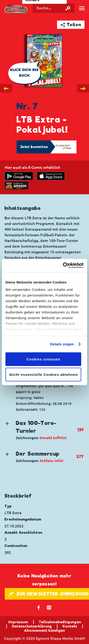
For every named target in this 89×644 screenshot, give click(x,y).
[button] (40, 430)
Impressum (18, 622)
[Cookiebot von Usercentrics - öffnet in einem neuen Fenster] (63, 266)
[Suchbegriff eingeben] (54, 8)
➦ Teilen (71, 25)
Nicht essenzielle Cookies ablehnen (44, 375)
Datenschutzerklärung (32, 626)
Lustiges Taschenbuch (16, 9)
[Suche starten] (68, 8)
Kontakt (70, 626)
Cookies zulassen (43, 359)
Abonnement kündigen (44, 630)
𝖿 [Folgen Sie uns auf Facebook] (39, 607)
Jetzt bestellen (34, 147)
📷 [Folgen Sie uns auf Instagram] (49, 607)
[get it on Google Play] (19, 176)
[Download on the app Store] (51, 176)
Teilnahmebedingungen (60, 622)
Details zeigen (62, 344)
